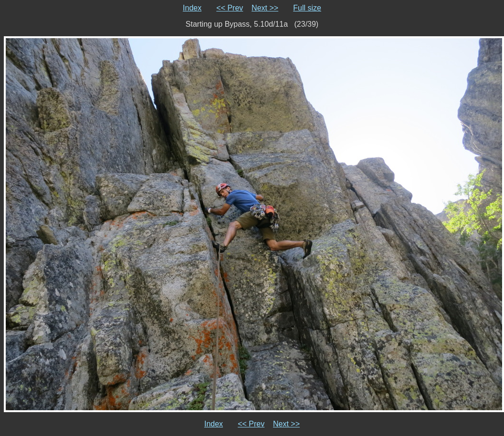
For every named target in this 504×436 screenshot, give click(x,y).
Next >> (265, 8)
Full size (307, 8)
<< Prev (230, 8)
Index (192, 8)
